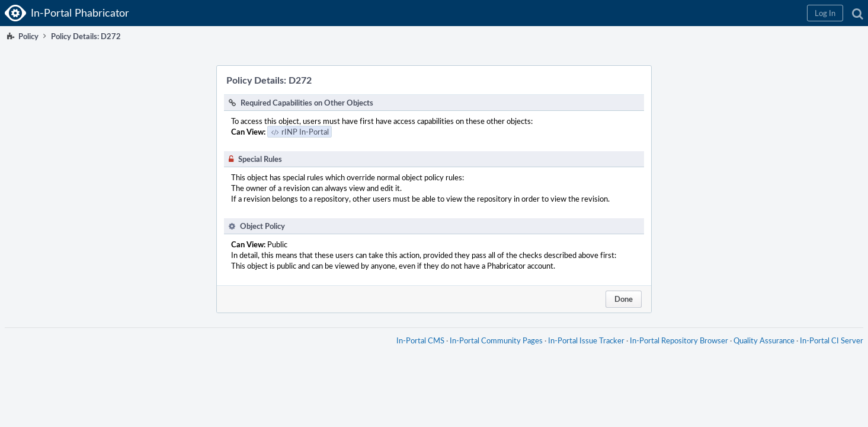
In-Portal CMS (416, 352)
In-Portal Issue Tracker (582, 352)
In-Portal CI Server (827, 352)
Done (624, 299)
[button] (667, 13)
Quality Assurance (759, 352)
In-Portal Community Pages (491, 352)
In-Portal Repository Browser (674, 352)
